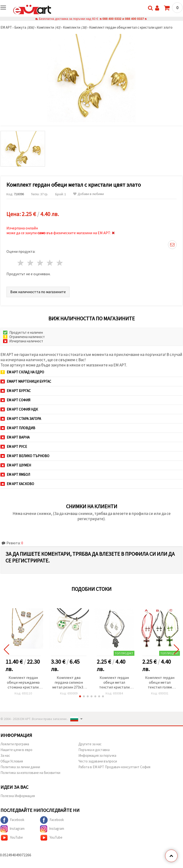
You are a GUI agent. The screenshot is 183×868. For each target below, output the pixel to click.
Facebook (12, 820)
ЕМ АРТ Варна (15, 437)
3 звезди (40, 263)
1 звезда (21, 263)
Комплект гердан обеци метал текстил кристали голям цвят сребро (114, 683)
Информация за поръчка (97, 755)
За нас (5, 755)
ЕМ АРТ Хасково (17, 484)
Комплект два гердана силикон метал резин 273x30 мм (69, 683)
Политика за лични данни (20, 767)
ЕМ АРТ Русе (14, 447)
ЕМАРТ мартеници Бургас (26, 381)
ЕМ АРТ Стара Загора (21, 419)
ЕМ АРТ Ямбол (15, 474)
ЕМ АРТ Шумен (16, 465)
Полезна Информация (18, 796)
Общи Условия (12, 761)
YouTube (12, 838)
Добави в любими (89, 194)
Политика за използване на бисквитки (30, 773)
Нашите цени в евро (16, 750)
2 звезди (31, 263)
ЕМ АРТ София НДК (19, 409)
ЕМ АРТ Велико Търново (25, 456)
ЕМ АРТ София (15, 400)
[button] (80, 696)
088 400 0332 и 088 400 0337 (123, 19)
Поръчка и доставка (94, 750)
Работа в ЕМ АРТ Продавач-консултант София (114, 767)
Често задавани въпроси (98, 761)
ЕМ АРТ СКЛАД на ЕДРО (22, 372)
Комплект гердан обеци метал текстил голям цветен (160, 683)
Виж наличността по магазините (38, 292)
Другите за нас (90, 744)
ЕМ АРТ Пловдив (18, 428)
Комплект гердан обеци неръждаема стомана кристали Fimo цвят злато (23, 683)
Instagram (13, 829)
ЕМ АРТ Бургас (16, 391)
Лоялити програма (15, 744)
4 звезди (50, 263)
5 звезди (60, 263)
